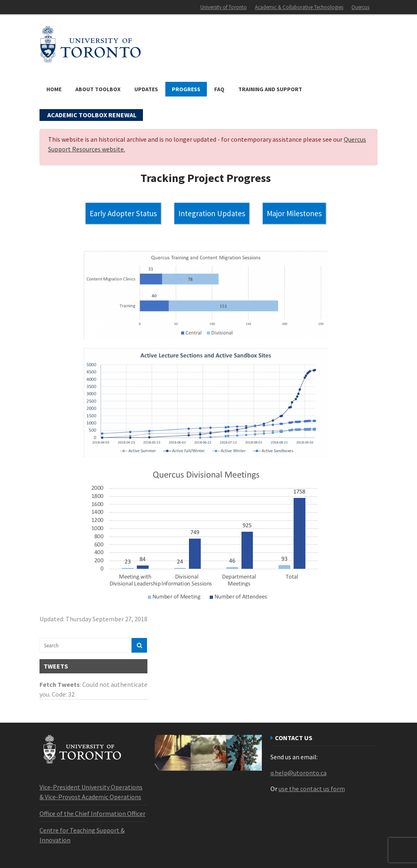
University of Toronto (224, 7)
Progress (186, 89)
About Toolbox (98, 89)
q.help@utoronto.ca (298, 773)
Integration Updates (212, 213)
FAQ (219, 89)
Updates (146, 89)
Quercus (360, 7)
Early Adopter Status (123, 213)
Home (54, 89)
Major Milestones (294, 213)
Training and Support (270, 89)
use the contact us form (312, 789)
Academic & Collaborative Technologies (299, 7)
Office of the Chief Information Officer (92, 813)
